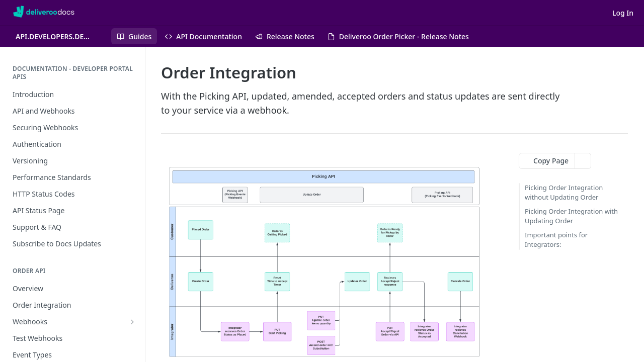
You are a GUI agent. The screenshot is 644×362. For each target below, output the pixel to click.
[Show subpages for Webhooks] (132, 322)
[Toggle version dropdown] (60, 36)
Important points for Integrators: (556, 240)
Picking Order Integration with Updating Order (571, 216)
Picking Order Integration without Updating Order (564, 193)
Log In (623, 13)
